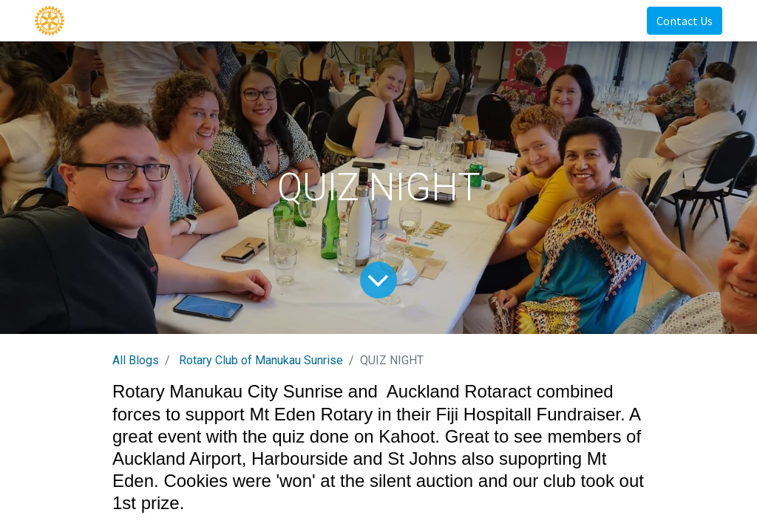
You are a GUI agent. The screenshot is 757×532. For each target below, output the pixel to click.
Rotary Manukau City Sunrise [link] (228, 391)
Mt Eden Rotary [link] (311, 414)
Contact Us (685, 21)
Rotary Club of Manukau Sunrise (261, 360)
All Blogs (136, 360)
